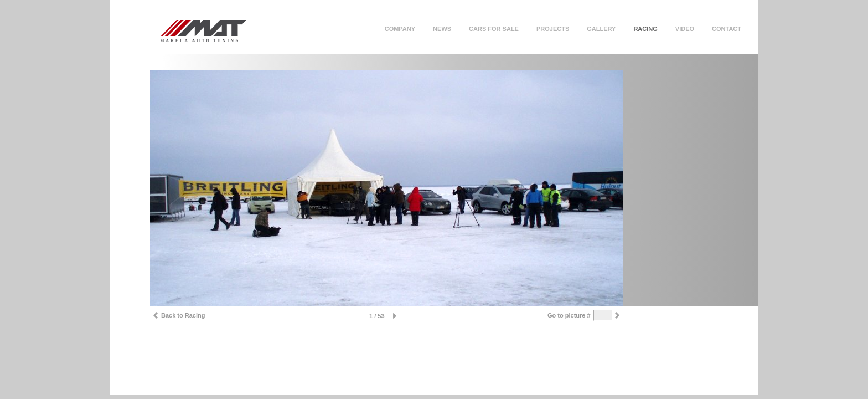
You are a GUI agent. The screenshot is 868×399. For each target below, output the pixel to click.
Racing (645, 29)
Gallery (601, 29)
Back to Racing (177, 317)
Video (685, 29)
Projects (553, 29)
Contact (727, 29)
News (442, 29)
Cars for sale (494, 29)
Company (400, 29)
